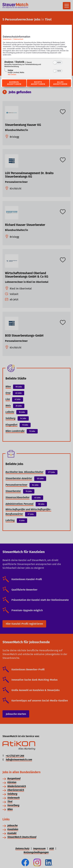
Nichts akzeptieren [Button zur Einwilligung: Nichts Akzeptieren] (38, 83)
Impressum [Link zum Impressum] (7, 39)
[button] (55, 62)
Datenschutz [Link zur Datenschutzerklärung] (18, 39)
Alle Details (12, 74)
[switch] (58, 62)
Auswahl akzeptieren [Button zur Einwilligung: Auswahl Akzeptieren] (14, 83)
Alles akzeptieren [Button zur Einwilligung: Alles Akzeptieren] (60, 83)
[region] (37, 68)
